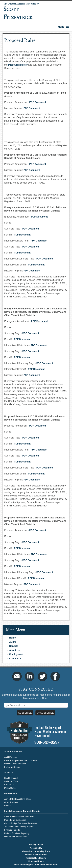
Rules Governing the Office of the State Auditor (36, 865)
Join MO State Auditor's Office (17, 799)
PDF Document (38, 530)
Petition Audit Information (15, 764)
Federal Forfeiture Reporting (17, 833)
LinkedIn (30, 676)
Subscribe (25, 713)
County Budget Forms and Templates (21, 823)
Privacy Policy (36, 845)
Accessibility (36, 848)
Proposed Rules (36, 861)
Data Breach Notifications (15, 837)
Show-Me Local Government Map (19, 817)
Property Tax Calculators (15, 820)
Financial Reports (12, 830)
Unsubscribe (45, 713)
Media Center (10, 788)
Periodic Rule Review (36, 858)
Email (17, 676)
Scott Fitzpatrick (11, 778)
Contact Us (15, 658)
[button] (63, 27)
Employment (16, 654)
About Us (14, 650)
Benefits (8, 806)
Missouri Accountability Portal (36, 851)
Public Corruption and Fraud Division (20, 760)
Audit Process (10, 757)
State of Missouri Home (36, 855)
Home (12, 638)
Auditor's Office (11, 781)
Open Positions (11, 802)
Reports (14, 646)
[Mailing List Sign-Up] (36, 705)
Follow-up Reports (12, 767)
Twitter (42, 676)
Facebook (55, 676)
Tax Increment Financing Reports (19, 827)
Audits (13, 642)
